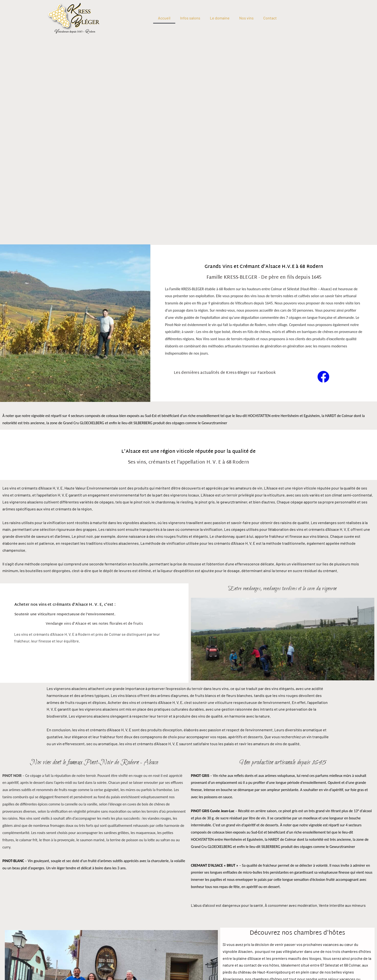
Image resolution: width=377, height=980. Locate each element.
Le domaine (220, 18)
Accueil (164, 18)
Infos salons (190, 18)
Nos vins (246, 18)
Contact (270, 18)
